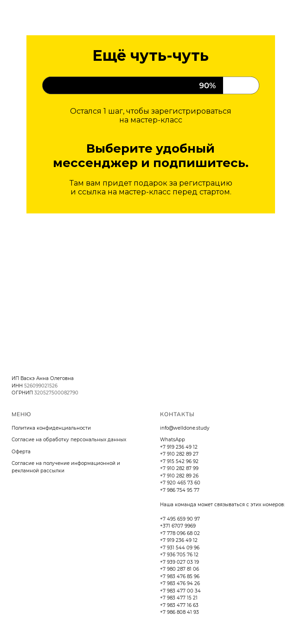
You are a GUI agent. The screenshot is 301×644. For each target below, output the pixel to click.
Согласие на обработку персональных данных (69, 440)
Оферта (21, 452)
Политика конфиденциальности (51, 428)
